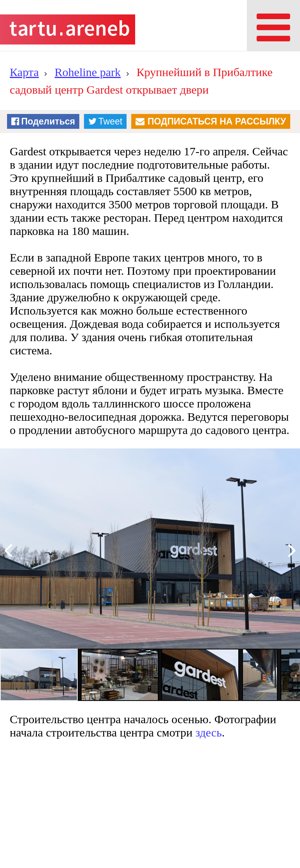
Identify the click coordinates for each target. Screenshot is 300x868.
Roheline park (88, 72)
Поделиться (48, 121)
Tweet (110, 121)
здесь (209, 732)
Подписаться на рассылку (217, 121)
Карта (24, 72)
